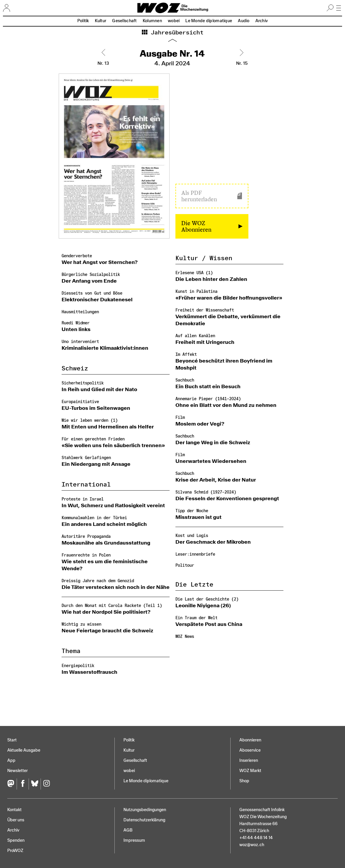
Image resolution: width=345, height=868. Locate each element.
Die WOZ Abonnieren (196, 226)
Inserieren (249, 761)
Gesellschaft (124, 21)
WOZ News (185, 637)
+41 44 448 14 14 (256, 838)
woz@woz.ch (252, 845)
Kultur (101, 21)
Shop (244, 781)
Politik (83, 21)
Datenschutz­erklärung (144, 820)
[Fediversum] (12, 784)
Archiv (262, 21)
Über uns (16, 820)
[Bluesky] (35, 784)
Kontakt (14, 810)
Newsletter (18, 771)
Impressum (134, 840)
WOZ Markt (250, 771)
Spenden (16, 840)
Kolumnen (152, 21)
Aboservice (250, 750)
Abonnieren (250, 740)
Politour (185, 565)
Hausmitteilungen (80, 312)
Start (12, 740)
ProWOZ (15, 851)
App (11, 761)
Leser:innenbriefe (195, 554)
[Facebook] (23, 784)
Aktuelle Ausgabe (24, 750)
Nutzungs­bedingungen (145, 810)
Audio (244, 21)
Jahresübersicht (175, 33)
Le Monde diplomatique (209, 21)
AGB (128, 830)
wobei (174, 21)
